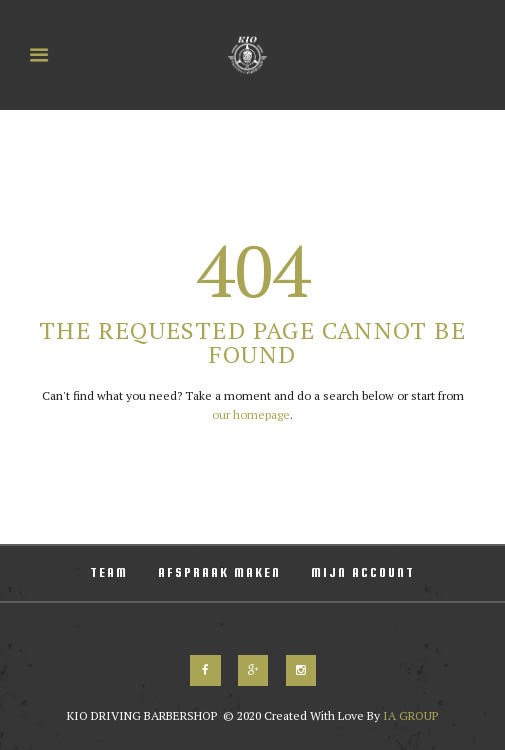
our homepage (251, 414)
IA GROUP (409, 715)
